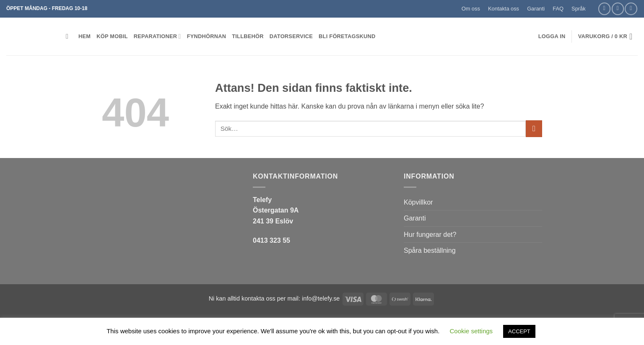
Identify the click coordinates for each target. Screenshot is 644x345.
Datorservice (291, 36)
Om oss (471, 9)
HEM (84, 36)
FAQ (558, 9)
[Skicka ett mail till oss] (618, 9)
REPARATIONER (157, 36)
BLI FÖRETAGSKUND (347, 36)
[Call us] (631, 9)
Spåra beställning (430, 250)
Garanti (536, 9)
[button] (593, 5)
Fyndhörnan (207, 36)
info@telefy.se (321, 298)
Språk (578, 9)
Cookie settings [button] (471, 331)
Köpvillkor (418, 202)
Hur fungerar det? (430, 235)
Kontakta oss (504, 9)
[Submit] (534, 128)
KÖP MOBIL (112, 36)
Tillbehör (248, 36)
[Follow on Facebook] (604, 9)
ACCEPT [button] (519, 331)
